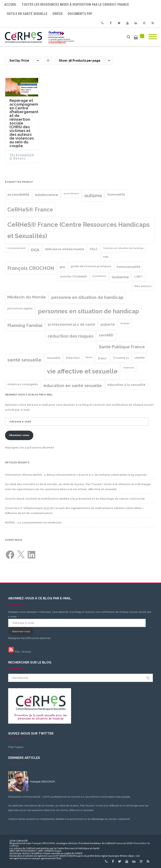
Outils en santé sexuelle (27, 14)
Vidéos (58, 14)
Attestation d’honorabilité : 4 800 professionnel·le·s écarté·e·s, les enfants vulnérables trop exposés (76, 475)
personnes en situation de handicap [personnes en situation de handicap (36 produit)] (88, 311)
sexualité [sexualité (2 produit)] (54, 358)
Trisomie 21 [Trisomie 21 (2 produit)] (121, 358)
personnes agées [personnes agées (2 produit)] (20, 308)
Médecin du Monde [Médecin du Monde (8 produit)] (27, 297)
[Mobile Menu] (153, 37)
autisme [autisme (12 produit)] (93, 196)
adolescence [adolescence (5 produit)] (46, 195)
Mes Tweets (16, 747)
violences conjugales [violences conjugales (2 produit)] (23, 384)
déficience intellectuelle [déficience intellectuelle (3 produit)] (65, 249)
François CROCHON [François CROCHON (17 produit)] (31, 268)
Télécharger (22, 155)
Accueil (10, 5)
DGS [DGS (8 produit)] (35, 250)
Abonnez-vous (19, 435)
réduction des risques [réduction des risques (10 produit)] (71, 336)
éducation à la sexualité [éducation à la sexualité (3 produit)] (126, 385)
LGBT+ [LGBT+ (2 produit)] (139, 277)
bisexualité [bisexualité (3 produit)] (116, 194)
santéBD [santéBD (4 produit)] (106, 335)
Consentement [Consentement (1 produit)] (16, 248)
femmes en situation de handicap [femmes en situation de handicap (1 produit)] (123, 248)
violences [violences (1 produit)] (129, 368)
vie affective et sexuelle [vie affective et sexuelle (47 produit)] (82, 371)
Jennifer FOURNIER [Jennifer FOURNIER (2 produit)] (73, 277)
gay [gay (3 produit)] (62, 267)
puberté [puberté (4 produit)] (108, 325)
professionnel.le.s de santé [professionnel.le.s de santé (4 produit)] (71, 325)
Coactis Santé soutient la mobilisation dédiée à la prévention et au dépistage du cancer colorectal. (75, 499)
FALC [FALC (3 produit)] (94, 249)
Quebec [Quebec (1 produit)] (125, 323)
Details (19, 158)
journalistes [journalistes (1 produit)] (99, 276)
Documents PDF (80, 14)
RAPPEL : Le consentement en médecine (33, 523)
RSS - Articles (20, 652)
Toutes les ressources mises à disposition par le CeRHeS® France (75, 5)
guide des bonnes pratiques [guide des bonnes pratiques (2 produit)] (91, 266)
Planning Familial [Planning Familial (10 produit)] (25, 325)
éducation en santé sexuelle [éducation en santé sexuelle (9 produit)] (73, 386)
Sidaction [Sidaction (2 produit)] (73, 358)
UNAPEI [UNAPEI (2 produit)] (140, 358)
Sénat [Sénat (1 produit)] (89, 357)
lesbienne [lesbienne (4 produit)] (120, 277)
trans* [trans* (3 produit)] (103, 358)
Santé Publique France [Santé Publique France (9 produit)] (122, 347)
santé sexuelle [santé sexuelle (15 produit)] (24, 360)
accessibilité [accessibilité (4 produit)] (18, 195)
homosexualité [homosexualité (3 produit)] (129, 267)
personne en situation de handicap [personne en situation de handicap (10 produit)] (87, 297)
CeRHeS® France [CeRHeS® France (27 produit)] (30, 209)
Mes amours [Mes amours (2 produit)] (143, 286)
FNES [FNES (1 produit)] (106, 257)
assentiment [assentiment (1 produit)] (71, 193)
